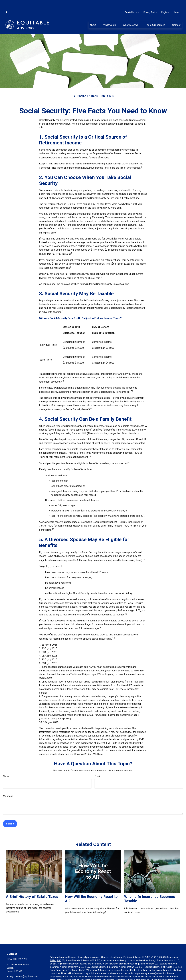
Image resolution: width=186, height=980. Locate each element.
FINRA (53, 951)
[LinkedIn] (7, 3)
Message (8, 787)
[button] (93, 16)
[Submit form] (10, 814)
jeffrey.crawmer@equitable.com (23, 967)
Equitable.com (132, 3)
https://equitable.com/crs (132, 971)
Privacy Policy (150, 3)
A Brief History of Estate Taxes (32, 887)
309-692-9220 (20, 950)
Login (177, 3)
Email (97, 767)
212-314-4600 (161, 948)
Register (165, 3)
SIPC (59, 951)
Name (6, 767)
